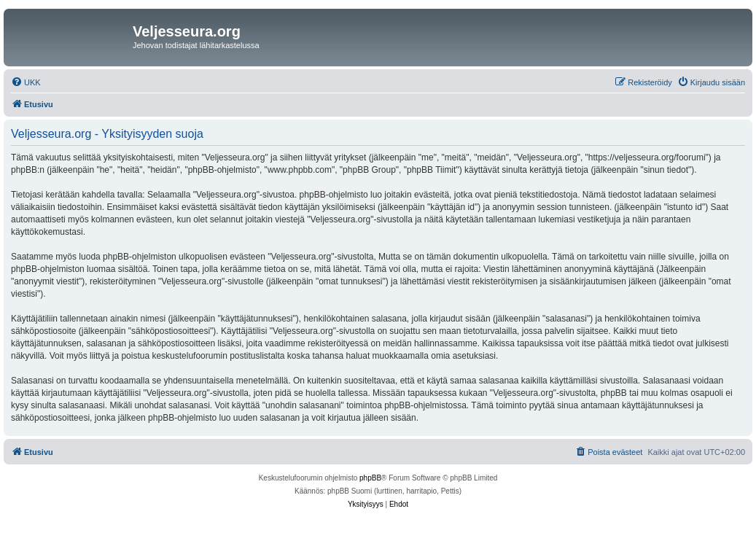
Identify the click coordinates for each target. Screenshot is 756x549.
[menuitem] (26, 82)
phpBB (370, 478)
